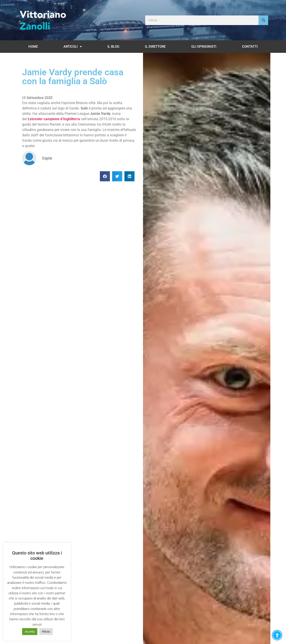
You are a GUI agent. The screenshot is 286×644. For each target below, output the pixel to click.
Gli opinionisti (204, 47)
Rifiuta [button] (46, 632)
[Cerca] (263, 20)
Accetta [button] (30, 632)
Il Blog (113, 47)
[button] (105, 176)
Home (33, 47)
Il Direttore (155, 47)
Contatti (250, 47)
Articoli (73, 47)
